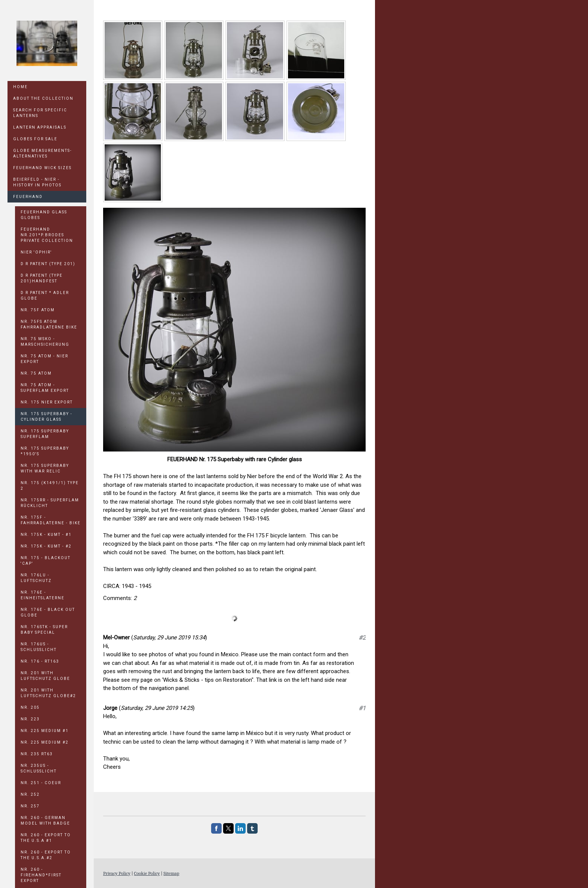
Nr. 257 (30, 806)
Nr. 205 (30, 707)
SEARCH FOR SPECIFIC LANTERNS (40, 113)
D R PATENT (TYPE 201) (48, 264)
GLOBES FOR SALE (35, 139)
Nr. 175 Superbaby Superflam (45, 434)
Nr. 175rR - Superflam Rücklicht (50, 503)
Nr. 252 (30, 794)
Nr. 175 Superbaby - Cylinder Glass (46, 417)
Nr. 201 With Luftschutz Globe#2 (48, 693)
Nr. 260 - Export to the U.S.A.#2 (46, 855)
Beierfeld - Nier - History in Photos (37, 182)
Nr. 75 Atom (36, 373)
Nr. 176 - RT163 (40, 661)
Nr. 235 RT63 (37, 754)
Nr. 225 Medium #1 (45, 731)
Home (20, 87)
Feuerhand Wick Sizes (42, 168)
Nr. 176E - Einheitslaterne (43, 595)
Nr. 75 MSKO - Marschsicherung (45, 342)
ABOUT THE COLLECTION (43, 98)
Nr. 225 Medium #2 (45, 742)
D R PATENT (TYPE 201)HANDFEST (42, 278)
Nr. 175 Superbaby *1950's (45, 451)
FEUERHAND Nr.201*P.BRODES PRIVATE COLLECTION (47, 235)
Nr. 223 (30, 719)
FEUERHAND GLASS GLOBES (44, 215)
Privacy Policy (117, 873)
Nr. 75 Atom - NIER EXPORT (44, 359)
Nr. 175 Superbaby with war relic (45, 468)
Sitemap (171, 873)
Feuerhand (28, 197)
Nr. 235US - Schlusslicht (39, 768)
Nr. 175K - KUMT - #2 (46, 546)
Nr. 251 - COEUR (41, 783)
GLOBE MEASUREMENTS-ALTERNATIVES (43, 153)
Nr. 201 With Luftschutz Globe (45, 676)
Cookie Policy (147, 873)
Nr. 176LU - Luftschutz (36, 578)
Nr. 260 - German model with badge (45, 820)
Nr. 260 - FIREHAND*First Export (41, 875)
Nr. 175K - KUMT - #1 (46, 535)
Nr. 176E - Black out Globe (48, 612)
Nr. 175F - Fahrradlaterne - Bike (51, 520)
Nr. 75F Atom (38, 310)
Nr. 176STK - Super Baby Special (44, 630)
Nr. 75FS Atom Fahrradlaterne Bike (49, 324)
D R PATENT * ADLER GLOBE (45, 295)
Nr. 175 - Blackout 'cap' (46, 561)
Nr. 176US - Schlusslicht (39, 647)
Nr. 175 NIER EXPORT (47, 402)
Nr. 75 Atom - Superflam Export (45, 388)
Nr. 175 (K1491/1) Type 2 (50, 486)
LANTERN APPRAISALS (40, 127)
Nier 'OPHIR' (36, 252)
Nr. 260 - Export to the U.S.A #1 (46, 838)
